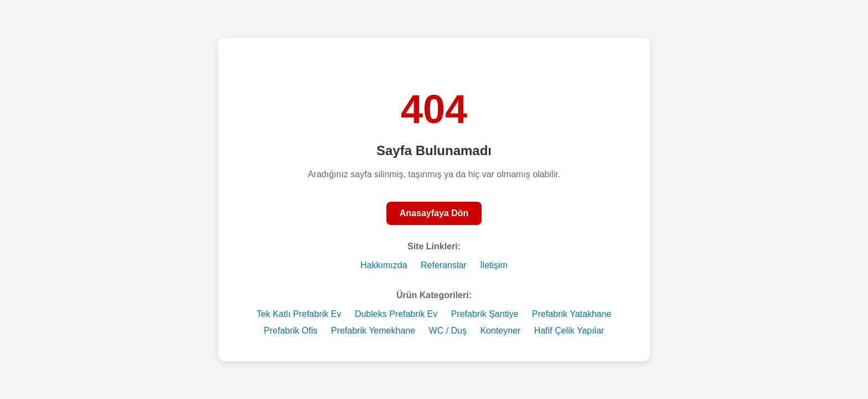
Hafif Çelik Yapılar (569, 331)
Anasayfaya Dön (434, 213)
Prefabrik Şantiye (485, 314)
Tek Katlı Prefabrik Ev (299, 314)
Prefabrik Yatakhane (572, 314)
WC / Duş (448, 331)
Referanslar (444, 265)
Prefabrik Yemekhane (373, 331)
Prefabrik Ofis (291, 331)
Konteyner (500, 331)
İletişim (494, 265)
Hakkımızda (384, 265)
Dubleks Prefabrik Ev (396, 314)
